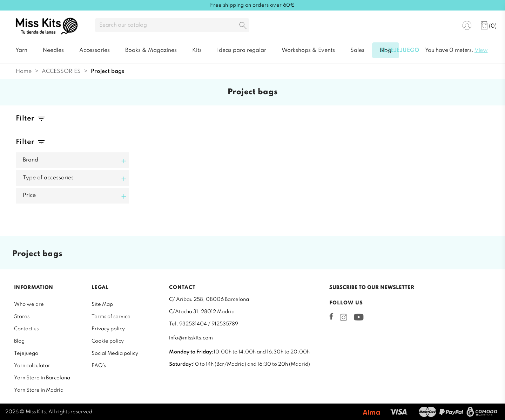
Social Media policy (115, 353)
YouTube (359, 317)
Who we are (29, 304)
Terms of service (111, 317)
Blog (19, 341)
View (481, 50)
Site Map (102, 304)
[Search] (172, 25)
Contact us (26, 329)
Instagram (344, 317)
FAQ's (99, 366)
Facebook (331, 316)
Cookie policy (108, 341)
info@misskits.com (191, 338)
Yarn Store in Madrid (39, 390)
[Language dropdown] (445, 26)
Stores (22, 317)
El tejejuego (400, 50)
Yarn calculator (32, 366)
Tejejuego (26, 353)
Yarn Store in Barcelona (42, 378)
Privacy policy (108, 329)
